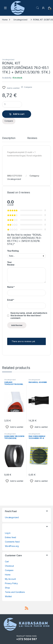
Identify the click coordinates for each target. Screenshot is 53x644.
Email (11, 300)
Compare (28, 87)
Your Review (11, 263)
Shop (7, 588)
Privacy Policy (11, 583)
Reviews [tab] (32, 138)
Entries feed (10, 537)
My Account (10, 579)
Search (37, 8)
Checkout (9, 566)
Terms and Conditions (15, 592)
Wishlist (8, 596)
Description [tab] (9, 138)
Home (5, 20)
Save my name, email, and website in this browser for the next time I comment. (29, 315)
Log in (8, 533)
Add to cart (19, 114)
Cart (7, 562)
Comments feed (12, 542)
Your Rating (13, 251)
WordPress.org (12, 546)
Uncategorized (20, 20)
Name (11, 287)
